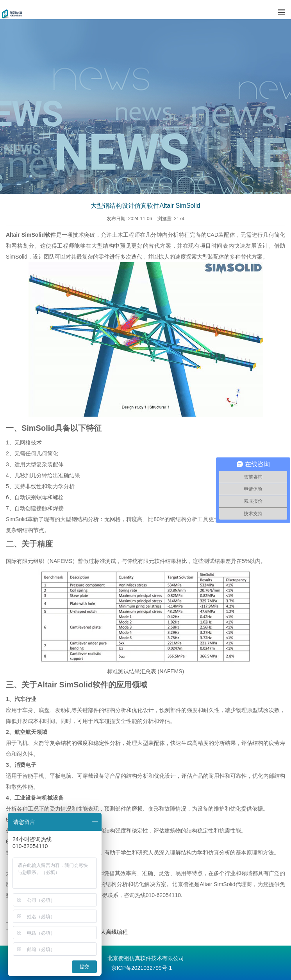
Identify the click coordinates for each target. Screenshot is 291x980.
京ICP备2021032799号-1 (142, 968)
